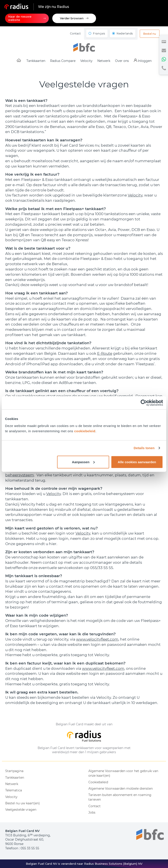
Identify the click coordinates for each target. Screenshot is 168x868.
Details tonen (144, 448)
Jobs (92, 812)
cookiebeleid (85, 431)
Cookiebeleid (98, 782)
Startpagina (14, 771)
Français (99, 33)
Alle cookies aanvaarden (137, 462)
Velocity (135, 195)
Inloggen (145, 61)
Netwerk (12, 784)
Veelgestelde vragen (21, 810)
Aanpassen (83, 462)
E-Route (105, 353)
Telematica (14, 790)
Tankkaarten (15, 778)
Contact (75, 33)
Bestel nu (150, 34)
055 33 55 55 (30, 848)
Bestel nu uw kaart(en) (23, 803)
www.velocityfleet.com (97, 639)
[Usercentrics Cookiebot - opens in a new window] (144, 403)
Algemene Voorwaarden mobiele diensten (121, 789)
